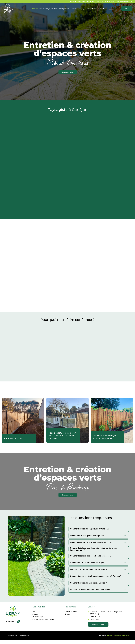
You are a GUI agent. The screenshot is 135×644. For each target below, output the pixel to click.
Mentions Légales (38, 617)
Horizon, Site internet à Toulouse (118, 635)
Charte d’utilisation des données (43, 619)
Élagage (67, 614)
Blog (34, 611)
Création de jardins (71, 611)
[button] (104, 1)
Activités (35, 614)
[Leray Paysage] (8, 9)
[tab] (99, 529)
